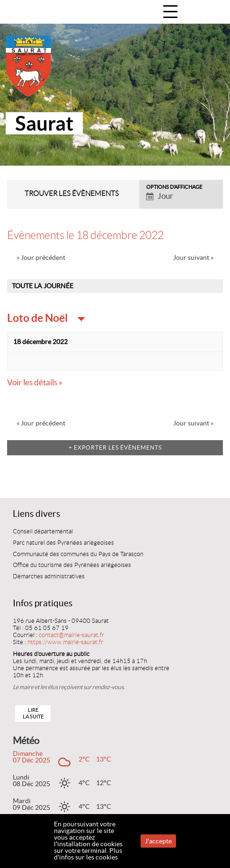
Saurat (44, 123)
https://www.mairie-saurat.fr (65, 642)
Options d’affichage (174, 187)
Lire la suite (33, 713)
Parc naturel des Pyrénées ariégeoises (63, 543)
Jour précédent (41, 257)
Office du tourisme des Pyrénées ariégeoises (72, 565)
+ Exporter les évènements (115, 447)
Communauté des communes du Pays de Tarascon (78, 554)
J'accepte (158, 841)
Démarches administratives (49, 576)
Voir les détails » (35, 382)
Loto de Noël (38, 318)
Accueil (213, 13)
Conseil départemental (43, 531)
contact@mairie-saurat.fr (71, 635)
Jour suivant (193, 257)
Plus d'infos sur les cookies (88, 854)
